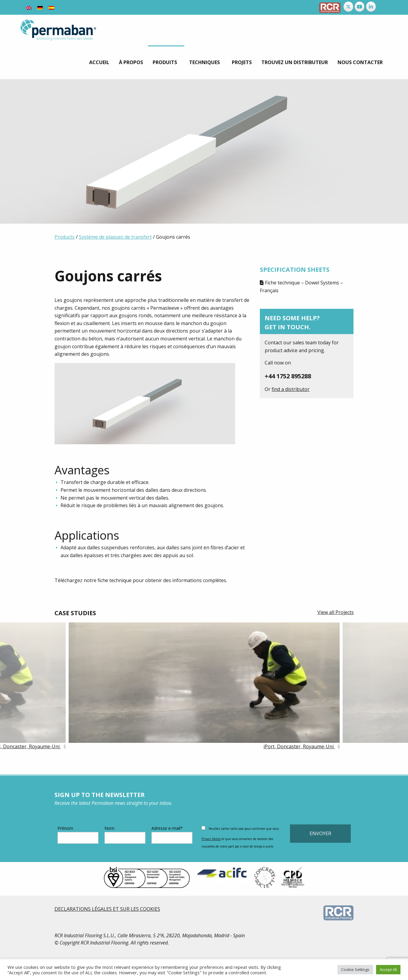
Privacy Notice (211, 839)
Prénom (78, 834)
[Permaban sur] (382, 7)
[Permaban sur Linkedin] (371, 7)
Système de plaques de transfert (115, 237)
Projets (242, 62)
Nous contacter (360, 62)
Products (65, 237)
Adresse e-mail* (172, 834)
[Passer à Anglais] (29, 7)
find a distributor (291, 389)
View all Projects (336, 612)
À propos (131, 62)
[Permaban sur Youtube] (360, 7)
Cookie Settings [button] (355, 969)
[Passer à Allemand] (40, 7)
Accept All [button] (388, 969)
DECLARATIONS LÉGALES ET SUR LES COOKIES (107, 909)
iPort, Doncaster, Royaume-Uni (299, 746)
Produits (165, 62)
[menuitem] (99, 62)
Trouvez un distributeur (295, 62)
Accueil (99, 62)
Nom (125, 834)
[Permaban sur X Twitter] (348, 7)
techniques (204, 62)
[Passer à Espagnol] (51, 7)
